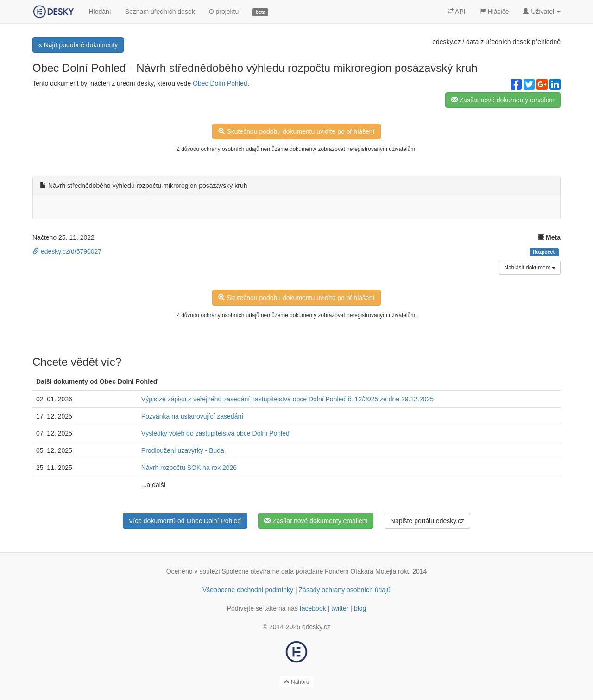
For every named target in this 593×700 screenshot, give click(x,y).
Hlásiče (494, 12)
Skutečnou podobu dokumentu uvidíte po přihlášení (296, 131)
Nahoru (297, 682)
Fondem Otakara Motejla (360, 571)
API (456, 12)
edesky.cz (446, 42)
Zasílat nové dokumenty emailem (503, 100)
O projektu (224, 12)
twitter (340, 608)
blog (360, 608)
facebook (313, 608)
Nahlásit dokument (530, 268)
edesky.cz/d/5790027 (67, 251)
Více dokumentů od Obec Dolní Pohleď (185, 521)
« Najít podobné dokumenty (78, 45)
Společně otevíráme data (258, 571)
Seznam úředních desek (160, 12)
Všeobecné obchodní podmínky (248, 590)
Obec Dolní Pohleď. (221, 83)
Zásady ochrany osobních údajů (345, 590)
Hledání (100, 12)
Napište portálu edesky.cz (427, 521)
